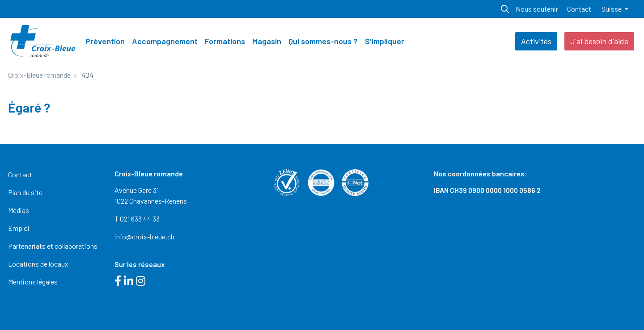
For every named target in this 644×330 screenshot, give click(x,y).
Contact (579, 9)
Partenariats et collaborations (53, 246)
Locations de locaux (38, 264)
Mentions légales (33, 282)
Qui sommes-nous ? (323, 41)
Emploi (19, 228)
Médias (19, 210)
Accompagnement (165, 41)
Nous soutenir (537, 9)
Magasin (267, 41)
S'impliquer (385, 41)
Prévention (105, 41)
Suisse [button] (612, 9)
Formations (225, 41)
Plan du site (25, 192)
